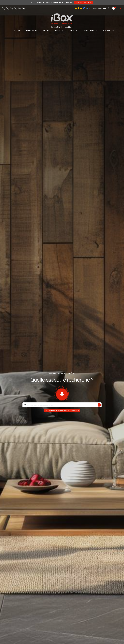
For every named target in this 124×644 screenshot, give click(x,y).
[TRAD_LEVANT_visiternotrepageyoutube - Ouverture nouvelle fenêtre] (20, 8)
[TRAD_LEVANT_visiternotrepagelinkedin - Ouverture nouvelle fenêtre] (12, 8)
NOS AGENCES (32, 30)
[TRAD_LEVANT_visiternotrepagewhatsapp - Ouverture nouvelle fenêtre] (24, 8)
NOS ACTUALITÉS (90, 30)
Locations (60, 30)
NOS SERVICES (108, 30)
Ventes (46, 30)
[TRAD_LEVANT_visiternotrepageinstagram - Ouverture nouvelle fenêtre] (8, 8)
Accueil (17, 30)
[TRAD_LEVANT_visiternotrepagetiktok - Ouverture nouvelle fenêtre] (16, 8)
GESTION (74, 30)
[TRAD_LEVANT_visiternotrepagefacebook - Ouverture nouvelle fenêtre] (4, 8)
